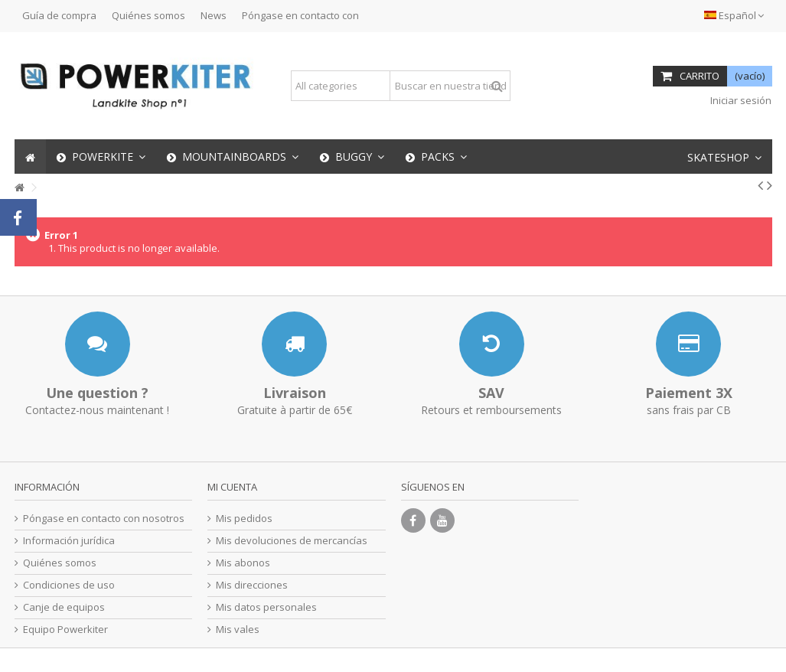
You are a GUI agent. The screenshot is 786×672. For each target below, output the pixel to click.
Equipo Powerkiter (65, 630)
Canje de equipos (64, 607)
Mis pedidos (244, 519)
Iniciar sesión (740, 100)
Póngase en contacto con (300, 15)
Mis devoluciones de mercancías (292, 541)
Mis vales (238, 630)
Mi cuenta (232, 487)
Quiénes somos (148, 15)
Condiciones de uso (69, 585)
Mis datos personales (266, 607)
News (214, 15)
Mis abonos (243, 563)
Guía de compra (59, 15)
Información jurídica (69, 541)
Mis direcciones (252, 585)
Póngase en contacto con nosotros (104, 519)
